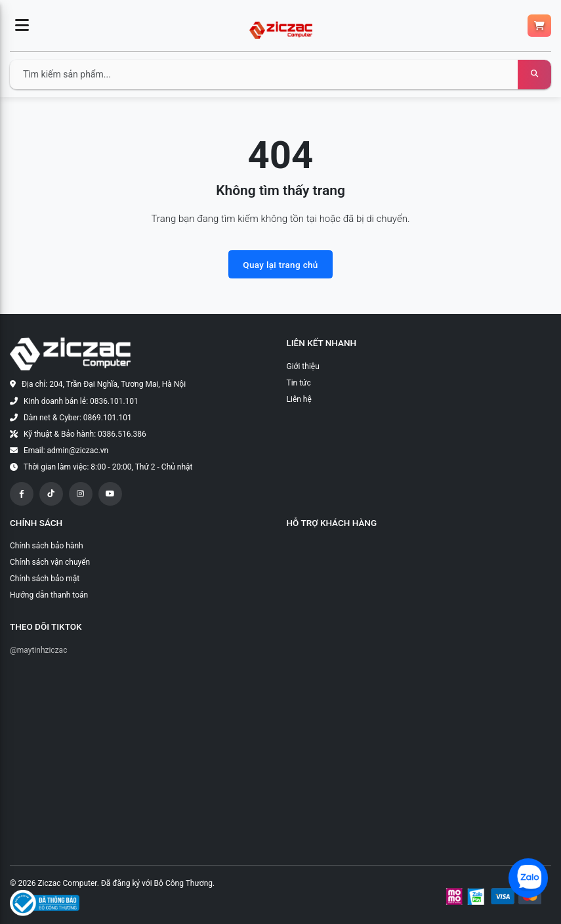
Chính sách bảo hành (47, 546)
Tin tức (299, 383)
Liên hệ (299, 399)
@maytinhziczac (38, 650)
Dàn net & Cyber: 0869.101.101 (78, 418)
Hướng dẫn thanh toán (49, 595)
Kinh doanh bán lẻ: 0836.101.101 (81, 401)
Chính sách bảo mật (45, 579)
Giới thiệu (303, 366)
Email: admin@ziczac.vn (66, 451)
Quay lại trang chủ (280, 265)
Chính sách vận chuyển (50, 562)
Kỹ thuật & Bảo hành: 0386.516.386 (85, 434)
